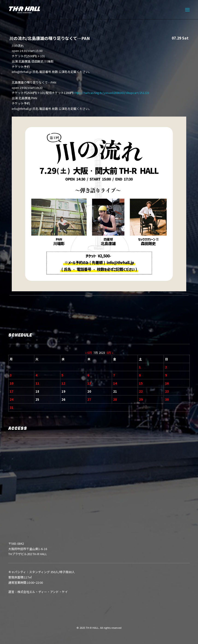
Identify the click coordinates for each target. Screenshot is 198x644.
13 (89, 383)
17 (12, 391)
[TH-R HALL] (24, 10)
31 (12, 408)
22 (141, 391)
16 (167, 383)
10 (12, 383)
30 (167, 399)
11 (37, 383)
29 (141, 399)
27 (89, 399)
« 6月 (89, 353)
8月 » (110, 353)
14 (115, 383)
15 (141, 383)
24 (12, 399)
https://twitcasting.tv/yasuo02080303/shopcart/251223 (111, 93)
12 (63, 383)
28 (115, 399)
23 (167, 391)
